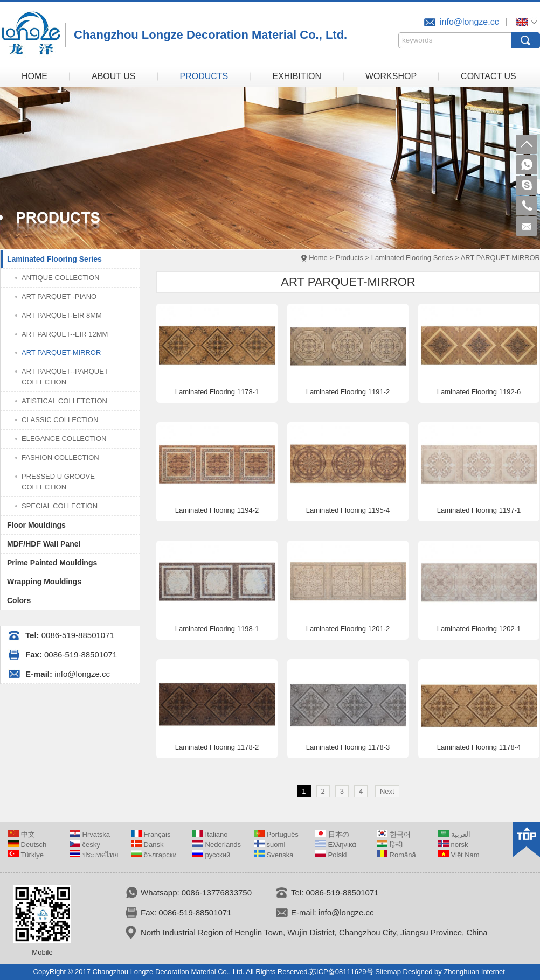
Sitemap (388, 972)
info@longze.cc (469, 22)
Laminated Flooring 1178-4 (479, 747)
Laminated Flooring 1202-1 (479, 629)
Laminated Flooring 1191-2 (348, 392)
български (154, 855)
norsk (453, 845)
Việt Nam (459, 855)
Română (396, 855)
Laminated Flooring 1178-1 (217, 392)
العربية (454, 834)
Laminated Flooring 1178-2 (217, 747)
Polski (331, 855)
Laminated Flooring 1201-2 (348, 629)
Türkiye (26, 855)
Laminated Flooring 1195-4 (348, 510)
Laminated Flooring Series (412, 258)
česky (85, 845)
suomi (269, 845)
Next (387, 791)
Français (151, 834)
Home (318, 258)
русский (211, 855)
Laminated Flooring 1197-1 (479, 510)
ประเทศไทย (94, 855)
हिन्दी (390, 845)
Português (276, 834)
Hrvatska (90, 834)
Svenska (274, 855)
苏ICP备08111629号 (341, 972)
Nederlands (217, 845)
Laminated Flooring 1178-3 (348, 747)
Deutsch (27, 845)
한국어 (394, 834)
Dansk (147, 845)
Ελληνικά (336, 845)
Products (349, 258)
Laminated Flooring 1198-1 (217, 629)
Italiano (210, 834)
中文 (22, 834)
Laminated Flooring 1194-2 (217, 510)
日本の (332, 834)
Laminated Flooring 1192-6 (479, 392)
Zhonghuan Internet (474, 972)
